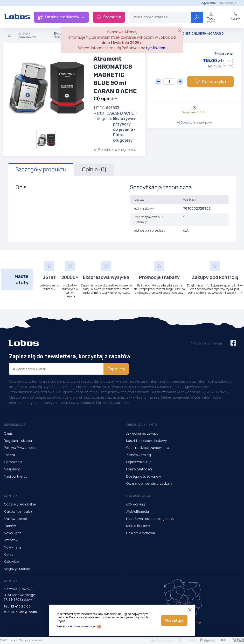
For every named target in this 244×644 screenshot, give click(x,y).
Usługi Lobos (139, 496)
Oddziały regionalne (20, 504)
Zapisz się (116, 369)
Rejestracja (228, 3)
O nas (8, 433)
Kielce (9, 554)
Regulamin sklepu (18, 441)
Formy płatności (139, 469)
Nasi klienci (13, 469)
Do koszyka (210, 81)
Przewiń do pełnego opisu (115, 150)
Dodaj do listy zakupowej (194, 122)
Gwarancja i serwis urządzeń (149, 483)
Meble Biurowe (138, 526)
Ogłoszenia (13, 462)
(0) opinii (105, 98)
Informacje (15, 425)
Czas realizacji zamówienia (148, 448)
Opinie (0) (94, 169)
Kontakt (12, 496)
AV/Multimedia (138, 511)
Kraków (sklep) (16, 519)
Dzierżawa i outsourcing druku (150, 519)
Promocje (109, 17)
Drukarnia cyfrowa (141, 533)
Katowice (11, 561)
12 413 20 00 (21, 606)
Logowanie (208, 3)
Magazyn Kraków (17, 569)
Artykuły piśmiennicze (27, 35)
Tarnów (10, 526)
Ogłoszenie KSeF (140, 462)
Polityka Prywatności (20, 448)
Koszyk (235, 16)
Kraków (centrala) (18, 511)
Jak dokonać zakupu (142, 433)
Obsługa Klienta (142, 425)
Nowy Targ (12, 547)
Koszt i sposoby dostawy (146, 441)
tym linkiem (156, 48)
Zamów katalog (139, 455)
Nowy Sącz (13, 533)
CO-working (136, 504)
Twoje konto (211, 18)
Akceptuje (174, 620)
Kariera (9, 455)
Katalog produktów (61, 17)
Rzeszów (11, 540)
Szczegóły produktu (41, 169)
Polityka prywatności (83, 626)
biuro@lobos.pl (28, 612)
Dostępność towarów (144, 476)
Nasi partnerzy (16, 476)
